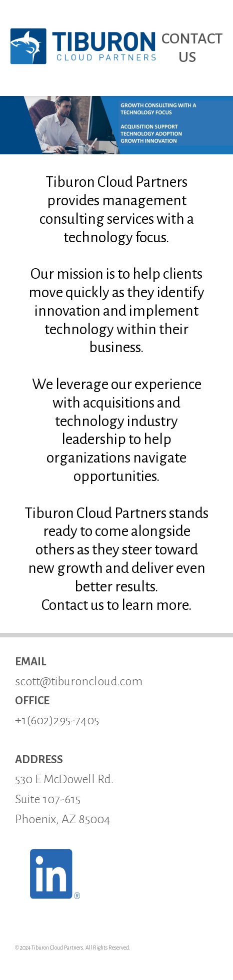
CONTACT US (192, 48)
